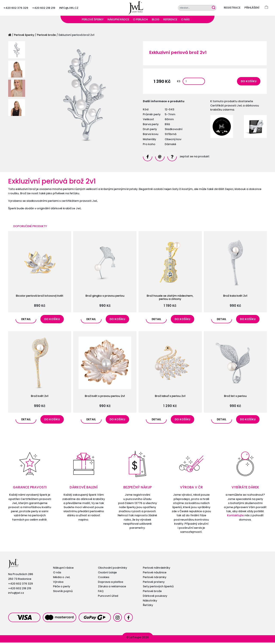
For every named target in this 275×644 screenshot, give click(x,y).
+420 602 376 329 (16, 8)
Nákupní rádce (118, 21)
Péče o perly (62, 588)
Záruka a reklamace (112, 588)
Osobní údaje (107, 574)
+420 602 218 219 (44, 8)
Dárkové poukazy (155, 597)
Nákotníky (150, 602)
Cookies (104, 579)
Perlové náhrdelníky (157, 569)
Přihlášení (252, 8)
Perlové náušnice (155, 574)
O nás (185, 21)
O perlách (140, 21)
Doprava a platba (111, 583)
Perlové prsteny (154, 583)
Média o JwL (62, 579)
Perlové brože (46, 36)
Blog (156, 21)
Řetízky (148, 607)
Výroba (58, 583)
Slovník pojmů (63, 593)
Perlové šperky (93, 21)
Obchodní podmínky (112, 569)
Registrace (232, 8)
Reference (170, 21)
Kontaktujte (235, 517)
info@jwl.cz (69, 8)
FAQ (101, 593)
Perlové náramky (155, 579)
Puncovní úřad (108, 597)
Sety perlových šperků (158, 588)
